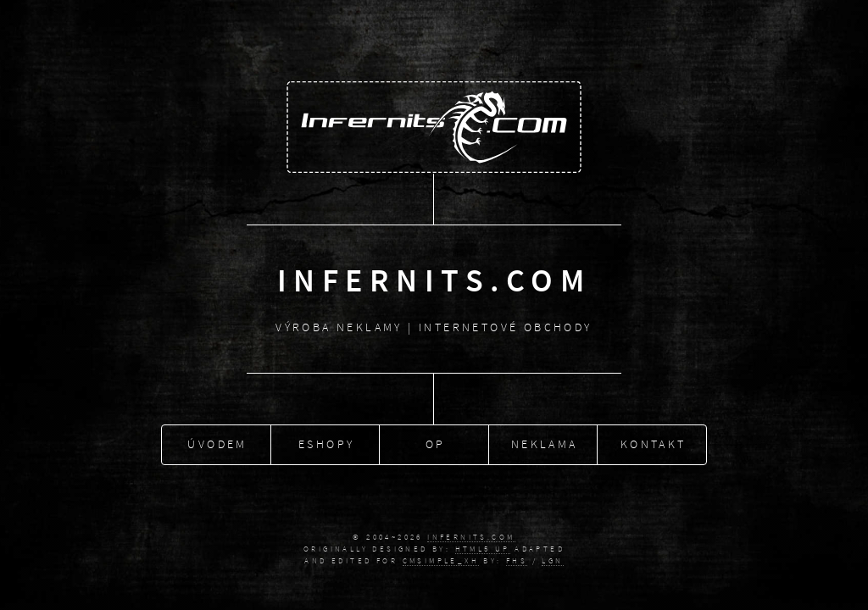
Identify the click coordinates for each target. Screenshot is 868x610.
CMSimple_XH (441, 561)
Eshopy (326, 442)
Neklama (545, 442)
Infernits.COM (471, 537)
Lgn (552, 561)
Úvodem (217, 442)
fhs (517, 561)
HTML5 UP (483, 549)
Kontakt (654, 442)
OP (436, 442)
